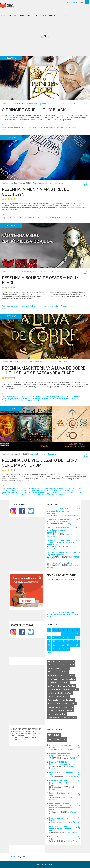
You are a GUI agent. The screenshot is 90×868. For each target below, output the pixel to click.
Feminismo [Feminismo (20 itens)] (64, 676)
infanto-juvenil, (43, 306)
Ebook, (72, 489)
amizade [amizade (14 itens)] (51, 661)
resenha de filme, (15, 494)
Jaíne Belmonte (39, 454)
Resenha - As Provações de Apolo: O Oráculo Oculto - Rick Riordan (61, 828)
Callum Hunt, (26, 396)
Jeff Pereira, (15, 398)
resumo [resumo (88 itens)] (74, 704)
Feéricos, (18, 127)
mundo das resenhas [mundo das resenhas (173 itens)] (70, 690)
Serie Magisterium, (50, 494)
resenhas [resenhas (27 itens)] (66, 704)
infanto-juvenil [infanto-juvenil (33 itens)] (53, 683)
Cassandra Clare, (38, 396)
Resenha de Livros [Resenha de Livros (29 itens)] (54, 704)
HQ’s (28, 15)
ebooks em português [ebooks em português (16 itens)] (62, 669)
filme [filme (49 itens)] (62, 679)
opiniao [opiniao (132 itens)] (50, 697)
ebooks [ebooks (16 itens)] (50, 669)
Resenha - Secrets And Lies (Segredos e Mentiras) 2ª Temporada (60, 783)
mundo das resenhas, (61, 398)
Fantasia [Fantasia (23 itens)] (65, 672)
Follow (59, 615)
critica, (24, 306)
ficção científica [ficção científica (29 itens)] (53, 679)
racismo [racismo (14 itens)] (58, 697)
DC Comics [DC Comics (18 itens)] (64, 665)
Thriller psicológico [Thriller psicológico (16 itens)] (60, 714)
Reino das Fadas (9, 129)
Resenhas (52, 454)
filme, (29, 490)
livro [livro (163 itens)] (59, 686)
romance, (33, 494)
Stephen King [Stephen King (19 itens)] (60, 711)
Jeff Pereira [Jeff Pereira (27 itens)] (52, 686)
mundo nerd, (51, 492)
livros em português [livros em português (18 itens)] (54, 690)
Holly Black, (27, 127)
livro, (64, 218)
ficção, (23, 490)
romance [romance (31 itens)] (51, 707)
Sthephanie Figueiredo (38, 104)
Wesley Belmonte (72, 515)
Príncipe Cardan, (70, 127)
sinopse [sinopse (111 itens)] (51, 711)
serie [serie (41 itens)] (71, 707)
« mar (49, 653)
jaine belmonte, (60, 490)
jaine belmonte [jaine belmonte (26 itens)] (64, 683)
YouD (51, 865)
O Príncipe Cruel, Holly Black (34, 110)
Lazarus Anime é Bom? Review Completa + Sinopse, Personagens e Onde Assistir (60, 542)
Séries (43, 15)
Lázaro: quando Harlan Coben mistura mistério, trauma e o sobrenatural (58, 511)
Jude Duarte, (37, 127)
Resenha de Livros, (18, 400)
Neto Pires (73, 841)
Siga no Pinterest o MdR (63, 616)
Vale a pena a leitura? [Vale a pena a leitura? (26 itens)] (55, 718)
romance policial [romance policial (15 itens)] (62, 707)
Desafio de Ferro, (61, 489)
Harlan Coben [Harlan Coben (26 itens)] (71, 679)
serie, (40, 494)
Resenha (70, 218)
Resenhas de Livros (16, 15)
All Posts (72, 2)
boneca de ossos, (14, 306)
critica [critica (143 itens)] (72, 661)
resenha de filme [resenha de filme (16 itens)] (68, 700)
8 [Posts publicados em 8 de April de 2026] (63, 638)
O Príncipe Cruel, (56, 127)
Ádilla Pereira (38, 183)
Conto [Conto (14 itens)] (58, 661)
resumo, (72, 306)
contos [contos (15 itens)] (65, 661)
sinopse (5, 308)
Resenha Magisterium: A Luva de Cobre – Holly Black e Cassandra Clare (44, 371)
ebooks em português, (11, 490)
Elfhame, (10, 127)
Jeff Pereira (34, 362)
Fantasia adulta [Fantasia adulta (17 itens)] (53, 676)
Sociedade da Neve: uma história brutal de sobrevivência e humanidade (60, 530)
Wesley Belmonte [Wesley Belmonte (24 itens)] (70, 718)
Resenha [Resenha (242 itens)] (66, 697)
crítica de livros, (47, 489)
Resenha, (65, 306)
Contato (52, 15)
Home (67, 2)
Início (13, 857)
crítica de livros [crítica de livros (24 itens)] (53, 665)
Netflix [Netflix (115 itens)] (60, 693)
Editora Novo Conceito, (42, 218)
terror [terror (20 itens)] (50, 714)
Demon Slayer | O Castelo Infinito (60, 563)
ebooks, (78, 489)
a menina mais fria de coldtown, (20, 218)
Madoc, (46, 127)
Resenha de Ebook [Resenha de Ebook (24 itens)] (54, 700)
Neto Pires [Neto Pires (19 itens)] (68, 693)
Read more (5, 124)
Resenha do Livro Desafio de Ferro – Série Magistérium (41, 463)
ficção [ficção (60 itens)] (72, 676)
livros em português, (19, 492)
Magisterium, (46, 398)
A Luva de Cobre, (14, 396)
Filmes (36, 15)
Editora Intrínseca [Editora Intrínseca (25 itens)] (54, 672)
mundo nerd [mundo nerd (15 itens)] (52, 693)
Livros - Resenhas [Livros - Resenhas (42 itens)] (69, 686)
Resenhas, (54, 104)
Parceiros (62, 15)
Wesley (29, 272)
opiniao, (57, 306)
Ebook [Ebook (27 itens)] (72, 665)
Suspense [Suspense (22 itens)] (70, 711)
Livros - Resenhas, (33, 398)
